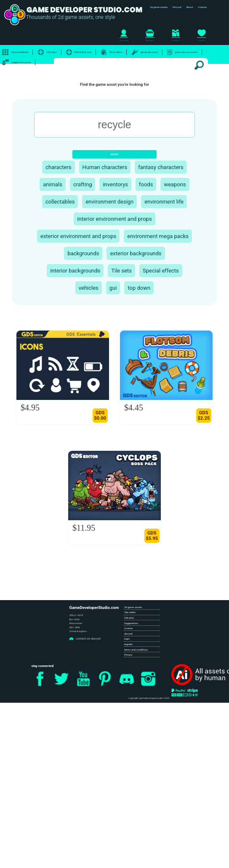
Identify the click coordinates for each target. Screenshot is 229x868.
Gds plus (129, 618)
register (128, 644)
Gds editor (130, 612)
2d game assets (159, 7)
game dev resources (182, 52)
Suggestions (131, 623)
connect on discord (85, 639)
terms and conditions (136, 650)
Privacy (128, 655)
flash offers (112, 52)
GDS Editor (79, 52)
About (189, 7)
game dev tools (145, 52)
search (114, 154)
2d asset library (15, 52)
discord (128, 634)
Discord (177, 7)
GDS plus (47, 52)
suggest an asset (16, 62)
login (127, 639)
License (202, 7)
